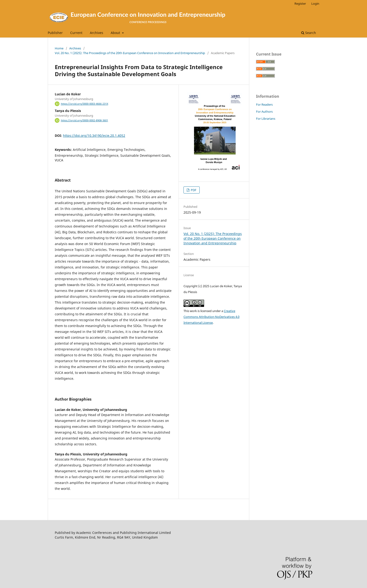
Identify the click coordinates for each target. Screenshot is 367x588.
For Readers (264, 104)
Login (315, 4)
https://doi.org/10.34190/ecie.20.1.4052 (94, 136)
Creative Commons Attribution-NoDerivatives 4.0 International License (211, 317)
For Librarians (266, 119)
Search (309, 33)
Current (76, 33)
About (116, 33)
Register (300, 4)
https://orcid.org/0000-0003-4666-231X (84, 104)
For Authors (264, 112)
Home (59, 48)
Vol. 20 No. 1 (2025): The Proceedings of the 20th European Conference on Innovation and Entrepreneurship (130, 53)
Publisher (55, 33)
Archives (97, 33)
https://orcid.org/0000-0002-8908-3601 (84, 120)
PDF (193, 190)
